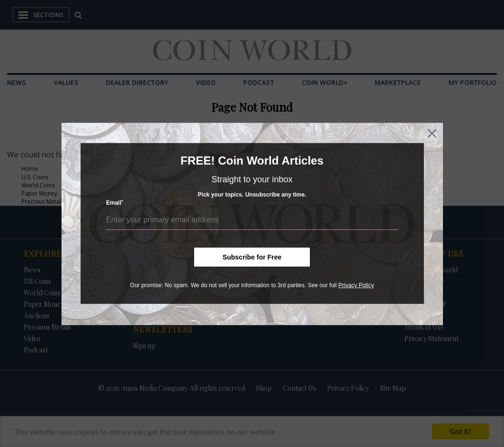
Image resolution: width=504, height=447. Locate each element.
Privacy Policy (356, 285)
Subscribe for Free (252, 257)
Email (115, 203)
